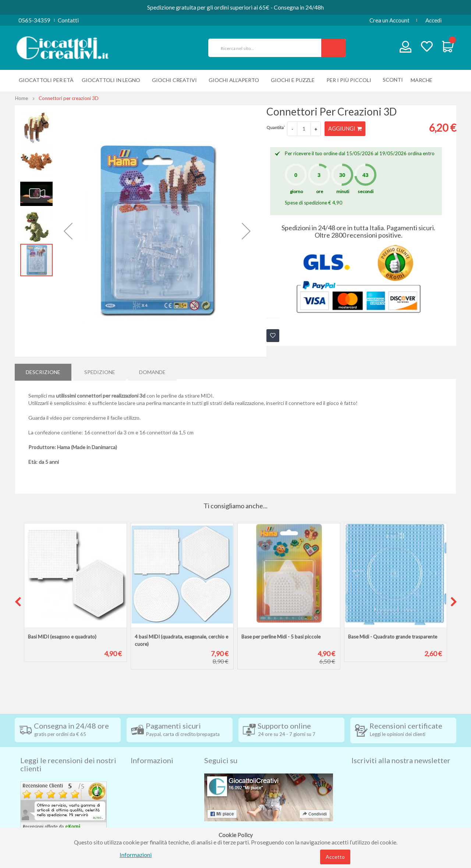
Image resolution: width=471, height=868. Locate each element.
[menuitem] (423, 80)
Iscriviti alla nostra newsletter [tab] (401, 748)
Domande (152, 371)
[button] (68, 231)
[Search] (334, 48)
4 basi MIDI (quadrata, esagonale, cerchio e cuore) (181, 640)
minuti (343, 191)
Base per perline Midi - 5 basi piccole (281, 637)
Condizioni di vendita (156, 776)
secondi (366, 191)
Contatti (68, 20)
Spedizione (100, 371)
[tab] (43, 371)
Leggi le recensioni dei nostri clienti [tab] (68, 752)
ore (320, 191)
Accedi (433, 20)
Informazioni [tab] (152, 748)
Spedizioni (143, 765)
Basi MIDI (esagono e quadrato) (62, 637)
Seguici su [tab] (221, 748)
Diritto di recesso (152, 787)
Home (22, 98)
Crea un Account (389, 20)
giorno (296, 191)
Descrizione (43, 371)
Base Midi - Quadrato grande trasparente (393, 637)
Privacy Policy (148, 809)
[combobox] (268, 48)
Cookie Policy (148, 820)
